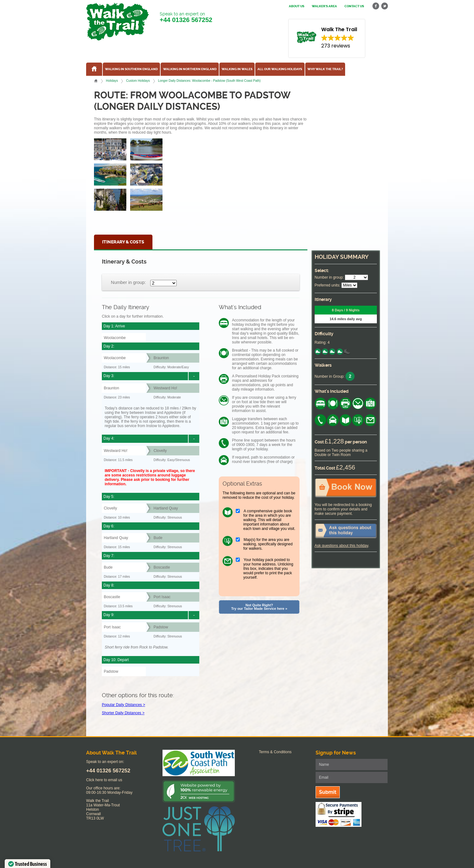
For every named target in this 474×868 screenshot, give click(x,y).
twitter (384, 6)
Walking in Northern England (190, 69)
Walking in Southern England (131, 69)
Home (96, 81)
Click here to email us (104, 780)
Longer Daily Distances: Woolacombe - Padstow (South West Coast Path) (209, 81)
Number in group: (128, 282)
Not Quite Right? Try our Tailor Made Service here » (259, 607)
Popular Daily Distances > (124, 705)
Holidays (112, 81)
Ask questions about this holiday (342, 546)
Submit (328, 792)
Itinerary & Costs (123, 242)
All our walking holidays (280, 69)
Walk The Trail (118, 22)
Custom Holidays (138, 81)
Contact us (354, 6)
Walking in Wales (237, 69)
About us (297, 6)
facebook (376, 6)
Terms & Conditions (275, 752)
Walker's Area (324, 6)
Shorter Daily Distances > (123, 713)
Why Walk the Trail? (325, 69)
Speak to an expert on (186, 17)
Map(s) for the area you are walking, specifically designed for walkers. (268, 544)
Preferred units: (328, 285)
